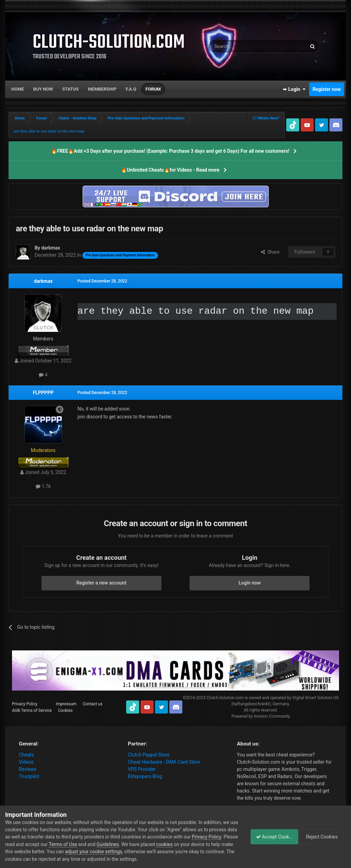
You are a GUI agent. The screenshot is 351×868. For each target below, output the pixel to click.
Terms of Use (110, 844)
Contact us (93, 704)
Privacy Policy (25, 704)
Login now (250, 583)
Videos (26, 762)
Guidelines (155, 844)
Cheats (26, 755)
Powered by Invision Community (261, 716)
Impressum (66, 704)
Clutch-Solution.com (225, 698)
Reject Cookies (322, 837)
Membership (102, 89)
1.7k (43, 486)
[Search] (241, 46)
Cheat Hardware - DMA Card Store (164, 762)
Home (18, 89)
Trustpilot (29, 776)
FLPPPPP (43, 393)
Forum (153, 89)
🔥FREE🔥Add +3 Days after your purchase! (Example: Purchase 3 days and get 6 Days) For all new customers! (170, 151)
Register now (327, 89)
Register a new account (101, 583)
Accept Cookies (271, 837)
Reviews (28, 769)
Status (71, 89)
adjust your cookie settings (148, 852)
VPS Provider (142, 769)
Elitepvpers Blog (145, 776)
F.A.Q (131, 89)
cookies (211, 844)
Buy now (43, 89)
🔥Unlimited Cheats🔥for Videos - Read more (170, 170)
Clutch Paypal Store (149, 755)
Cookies (65, 710)
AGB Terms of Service (32, 710)
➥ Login (294, 89)
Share (270, 252)
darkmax (43, 281)
